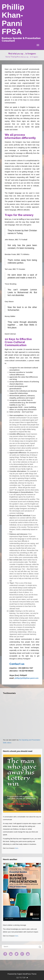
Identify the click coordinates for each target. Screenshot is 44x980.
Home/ (8, 57)
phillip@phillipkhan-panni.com (26, 678)
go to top (22, 978)
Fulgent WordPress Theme (27, 974)
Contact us (17, 664)
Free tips (14, 57)
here (17, 848)
